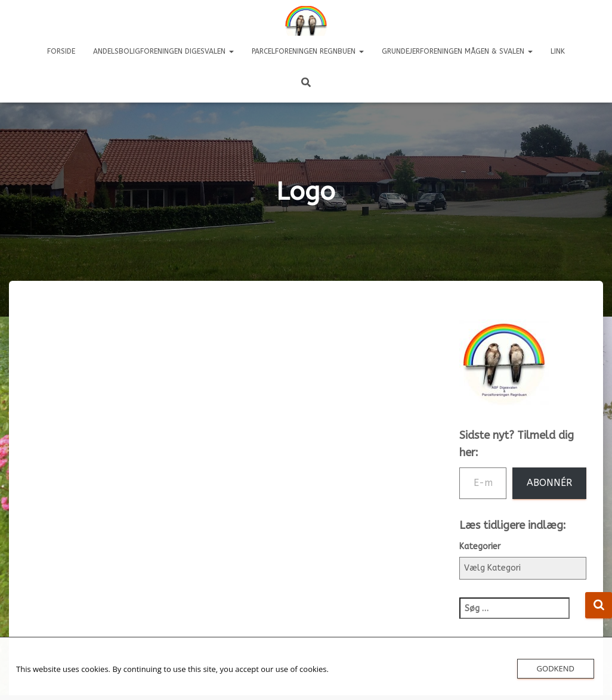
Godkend (556, 668)
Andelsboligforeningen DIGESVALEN (163, 51)
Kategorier (480, 546)
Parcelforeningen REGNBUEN (308, 51)
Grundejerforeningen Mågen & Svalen (457, 51)
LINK (558, 51)
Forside (61, 51)
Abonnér (549, 483)
